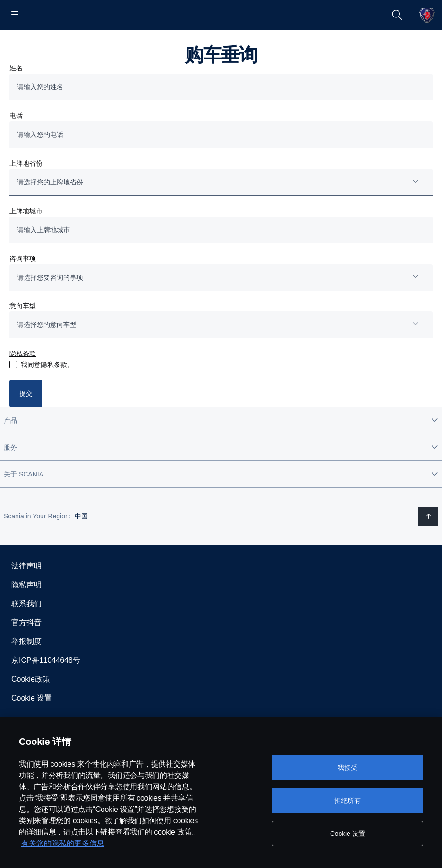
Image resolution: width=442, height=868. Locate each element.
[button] (221, 451)
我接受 (348, 768)
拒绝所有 (347, 801)
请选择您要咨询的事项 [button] (50, 308)
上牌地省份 (26, 193)
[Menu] (15, 15)
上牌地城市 (26, 241)
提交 (26, 424)
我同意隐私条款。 (47, 395)
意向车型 (23, 336)
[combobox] (221, 213)
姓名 (16, 98)
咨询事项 (23, 289)
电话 (16, 146)
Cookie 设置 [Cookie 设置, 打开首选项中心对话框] (348, 834)
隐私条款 (23, 384)
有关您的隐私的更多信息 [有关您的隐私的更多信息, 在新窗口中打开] (63, 843)
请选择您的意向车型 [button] (47, 355)
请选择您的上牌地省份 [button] (50, 212)
